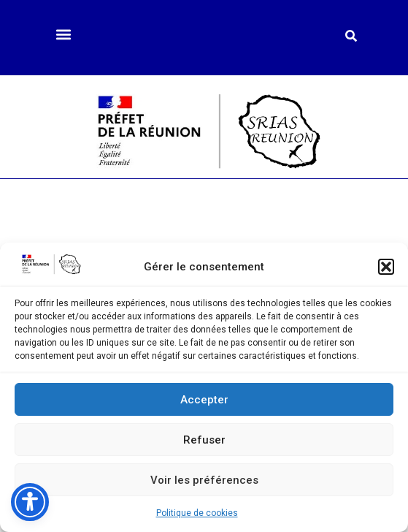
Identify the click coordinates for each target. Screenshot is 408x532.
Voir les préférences (204, 480)
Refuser (204, 440)
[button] (386, 267)
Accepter (204, 400)
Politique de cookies (197, 513)
